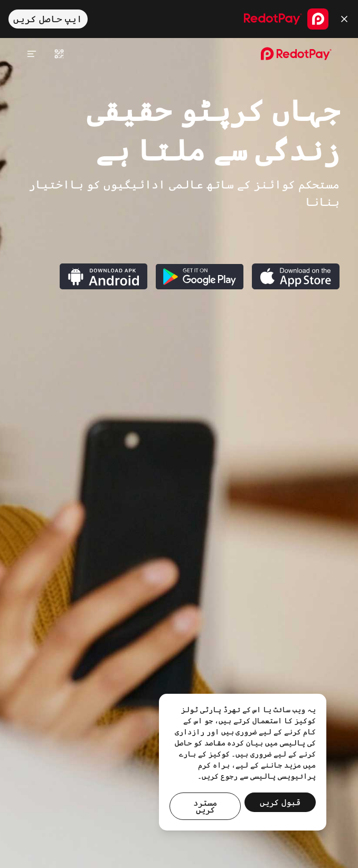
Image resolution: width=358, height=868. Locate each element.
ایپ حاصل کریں (48, 19)
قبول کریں (280, 802)
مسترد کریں (205, 806)
